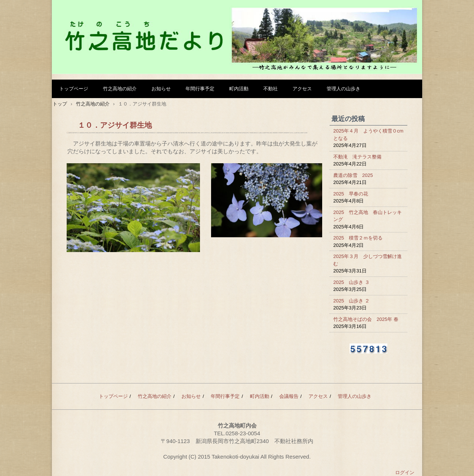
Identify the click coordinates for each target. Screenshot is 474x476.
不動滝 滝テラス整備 (357, 157)
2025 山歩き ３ (351, 282)
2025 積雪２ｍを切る (358, 238)
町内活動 (239, 89)
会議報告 (289, 396)
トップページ (74, 89)
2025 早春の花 (351, 194)
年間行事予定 (200, 89)
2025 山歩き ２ (351, 301)
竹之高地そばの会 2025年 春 (366, 319)
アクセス (302, 89)
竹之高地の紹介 (120, 89)
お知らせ (161, 89)
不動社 (271, 89)
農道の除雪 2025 (353, 175)
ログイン (405, 472)
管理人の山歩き (343, 89)
